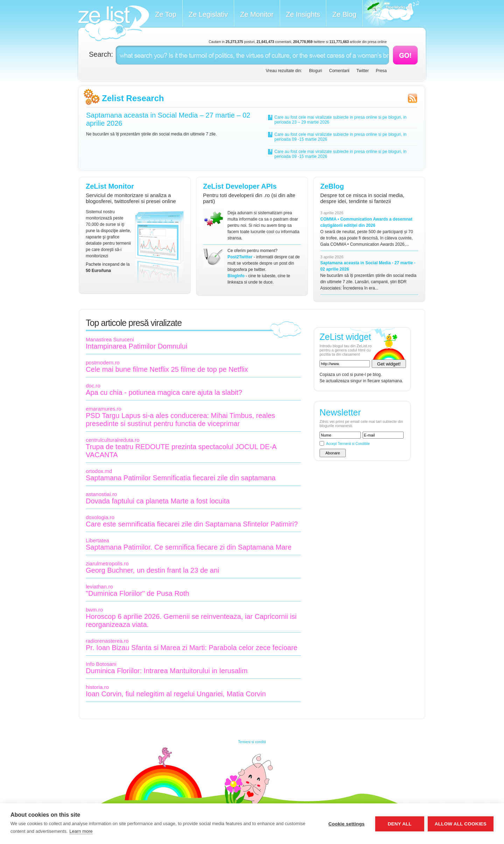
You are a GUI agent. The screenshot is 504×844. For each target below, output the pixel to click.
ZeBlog (332, 186)
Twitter (362, 71)
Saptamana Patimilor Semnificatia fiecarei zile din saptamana (181, 478)
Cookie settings (346, 824)
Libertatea (97, 540)
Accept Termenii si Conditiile (348, 444)
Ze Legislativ (208, 14)
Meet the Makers (391, 14)
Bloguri (316, 71)
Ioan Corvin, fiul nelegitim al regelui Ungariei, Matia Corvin (176, 694)
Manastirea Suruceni (110, 339)
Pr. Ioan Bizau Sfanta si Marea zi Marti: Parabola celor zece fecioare (192, 648)
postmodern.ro (103, 362)
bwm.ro (94, 610)
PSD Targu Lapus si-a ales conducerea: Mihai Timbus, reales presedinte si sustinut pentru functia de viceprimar (180, 420)
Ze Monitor (257, 14)
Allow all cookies (461, 824)
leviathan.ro (99, 587)
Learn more (81, 831)
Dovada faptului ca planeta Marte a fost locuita (158, 501)
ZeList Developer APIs (240, 186)
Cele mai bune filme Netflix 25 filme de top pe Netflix (167, 369)
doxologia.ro (100, 517)
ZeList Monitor (110, 186)
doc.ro (93, 386)
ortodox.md (99, 471)
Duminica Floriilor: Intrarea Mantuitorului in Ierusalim (167, 671)
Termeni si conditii (252, 742)
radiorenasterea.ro (107, 641)
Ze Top (166, 14)
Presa (381, 71)
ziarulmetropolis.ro (107, 563)
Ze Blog (344, 14)
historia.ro (97, 687)
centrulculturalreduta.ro (113, 440)
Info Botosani (101, 664)
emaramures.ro (104, 409)
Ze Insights (303, 14)
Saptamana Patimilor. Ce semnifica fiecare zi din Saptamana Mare (189, 547)
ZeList (114, 23)
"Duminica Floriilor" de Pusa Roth (137, 593)
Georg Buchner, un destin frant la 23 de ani (152, 570)
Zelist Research (133, 98)
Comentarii (339, 71)
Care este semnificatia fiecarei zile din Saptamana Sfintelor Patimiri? (192, 524)
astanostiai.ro (101, 494)
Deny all (400, 824)
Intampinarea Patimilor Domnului (136, 346)
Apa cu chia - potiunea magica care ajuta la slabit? (164, 392)
